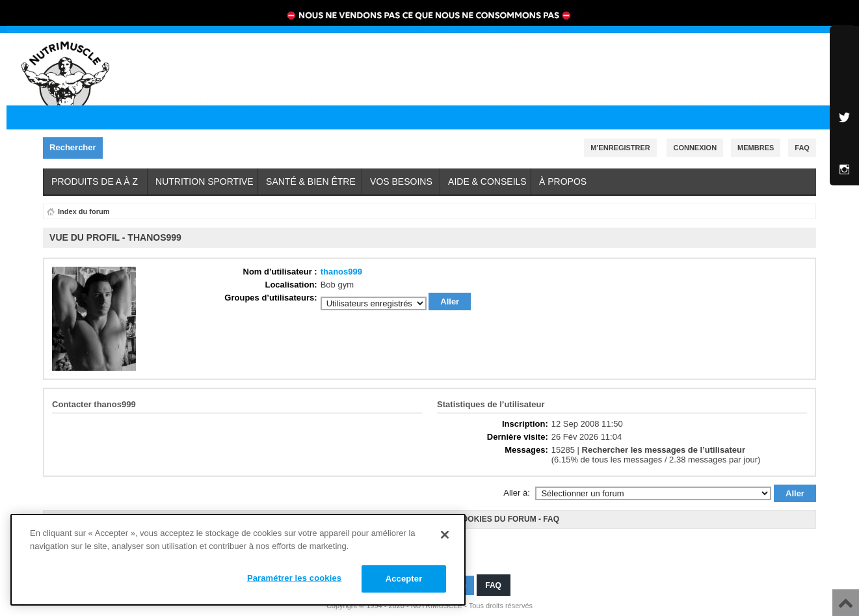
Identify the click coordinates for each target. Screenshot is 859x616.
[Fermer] (445, 535)
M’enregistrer (620, 148)
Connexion (695, 148)
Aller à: (516, 493)
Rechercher (76, 148)
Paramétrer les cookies (294, 578)
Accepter (404, 579)
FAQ (551, 519)
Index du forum (84, 211)
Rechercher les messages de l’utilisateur (664, 450)
